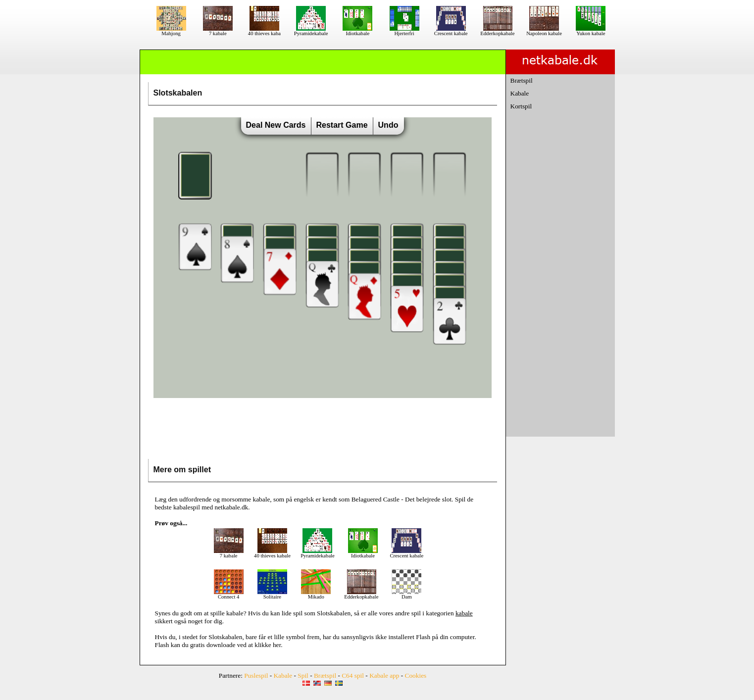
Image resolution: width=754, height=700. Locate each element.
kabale (235, 613)
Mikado (316, 595)
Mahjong (171, 31)
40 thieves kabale (272, 553)
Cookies (416, 675)
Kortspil (521, 106)
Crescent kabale (451, 31)
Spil (303, 675)
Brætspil (522, 80)
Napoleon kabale (544, 31)
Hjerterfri (404, 31)
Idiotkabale (357, 31)
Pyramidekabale (311, 31)
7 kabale (218, 31)
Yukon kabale (591, 31)
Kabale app (384, 675)
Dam (406, 595)
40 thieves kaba (264, 31)
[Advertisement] (322, 431)
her (277, 645)
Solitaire (272, 595)
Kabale (520, 93)
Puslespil (256, 675)
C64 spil (353, 675)
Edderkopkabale (497, 31)
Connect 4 (229, 595)
